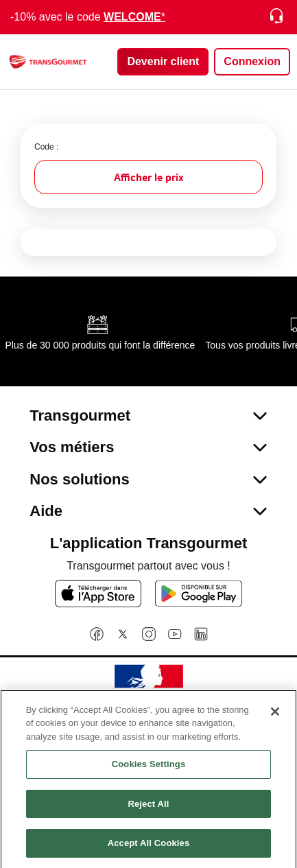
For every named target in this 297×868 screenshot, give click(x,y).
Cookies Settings (149, 772)
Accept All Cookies (149, 851)
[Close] (275, 719)
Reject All (148, 812)
